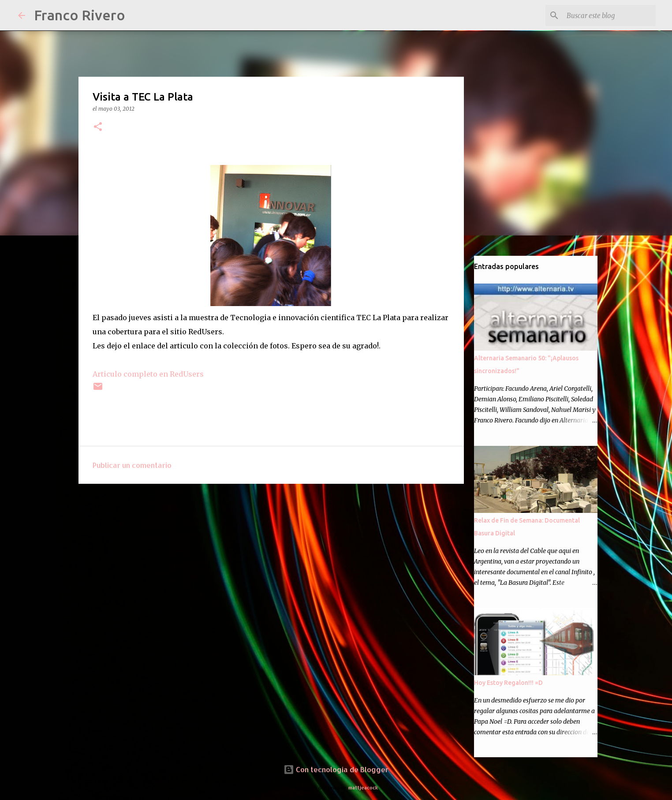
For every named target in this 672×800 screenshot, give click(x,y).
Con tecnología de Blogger (336, 769)
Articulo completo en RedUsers (148, 374)
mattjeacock (363, 787)
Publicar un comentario (132, 465)
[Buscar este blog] (609, 15)
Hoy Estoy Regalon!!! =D (508, 683)
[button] (98, 127)
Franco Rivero (80, 15)
